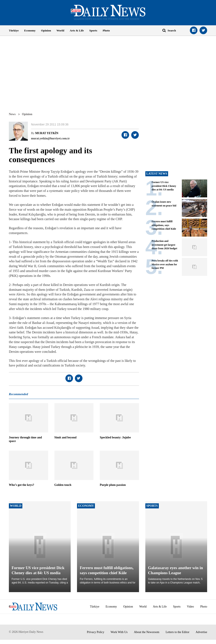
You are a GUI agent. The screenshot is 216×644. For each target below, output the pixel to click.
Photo (106, 30)
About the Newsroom (147, 632)
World (60, 30)
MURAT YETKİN (47, 133)
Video (190, 607)
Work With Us (119, 632)
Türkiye (14, 30)
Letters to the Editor (177, 632)
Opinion (46, 30)
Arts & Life (77, 30)
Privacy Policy (96, 632)
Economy (30, 30)
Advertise (201, 632)
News (12, 114)
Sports (93, 30)
